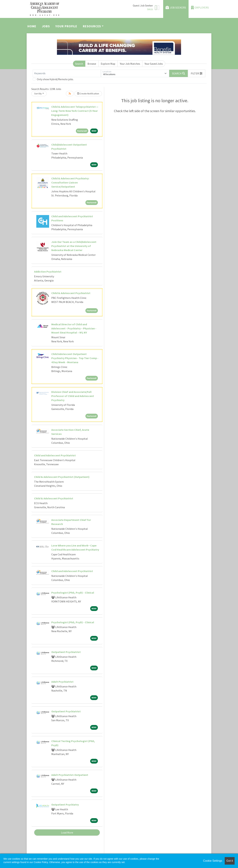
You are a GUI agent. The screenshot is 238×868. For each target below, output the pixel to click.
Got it (230, 861)
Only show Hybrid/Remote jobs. (55, 79)
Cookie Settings (213, 861)
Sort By (38, 94)
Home (32, 26)
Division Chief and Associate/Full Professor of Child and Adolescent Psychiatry (73, 396)
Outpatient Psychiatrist (66, 652)
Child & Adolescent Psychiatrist (71, 293)
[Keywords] (67, 73)
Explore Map (108, 64)
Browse (92, 64)
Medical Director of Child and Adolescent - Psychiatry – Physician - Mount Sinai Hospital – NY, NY (74, 328)
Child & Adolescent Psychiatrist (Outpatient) (62, 477)
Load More (67, 833)
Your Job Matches (130, 64)
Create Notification (88, 94)
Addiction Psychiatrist (48, 272)
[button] (197, 73)
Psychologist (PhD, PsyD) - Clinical (73, 593)
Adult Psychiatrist (62, 682)
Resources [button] (92, 26)
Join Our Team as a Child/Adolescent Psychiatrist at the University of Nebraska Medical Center (74, 246)
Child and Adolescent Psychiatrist (55, 455)
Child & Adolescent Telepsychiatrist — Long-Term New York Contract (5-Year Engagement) (75, 111)
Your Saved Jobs (154, 64)
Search (79, 64)
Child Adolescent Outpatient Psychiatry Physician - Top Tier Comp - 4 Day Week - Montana (75, 358)
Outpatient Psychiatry (65, 805)
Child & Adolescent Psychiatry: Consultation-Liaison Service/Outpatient (70, 182)
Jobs (46, 26)
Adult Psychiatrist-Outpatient (70, 775)
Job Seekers (176, 8)
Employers (200, 8)
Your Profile (66, 26)
